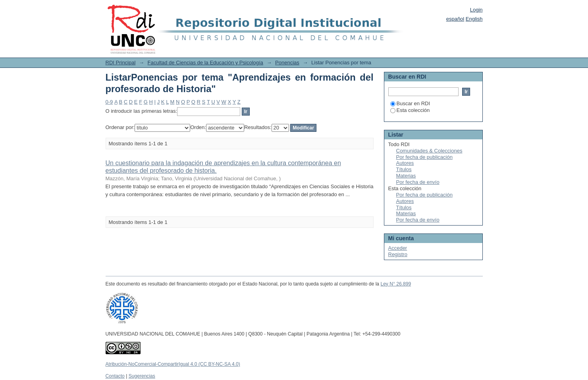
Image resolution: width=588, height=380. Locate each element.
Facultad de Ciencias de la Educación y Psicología (205, 63)
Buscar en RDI (410, 103)
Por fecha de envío (418, 182)
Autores (405, 163)
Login (476, 10)
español (455, 19)
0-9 (109, 102)
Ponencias (287, 63)
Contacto (115, 376)
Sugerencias (142, 376)
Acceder (398, 248)
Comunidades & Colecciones (429, 151)
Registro (398, 254)
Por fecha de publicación (424, 157)
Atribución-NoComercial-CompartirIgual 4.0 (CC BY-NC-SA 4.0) (173, 364)
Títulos (404, 169)
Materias (406, 176)
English (474, 19)
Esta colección (410, 110)
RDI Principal (121, 63)
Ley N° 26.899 (396, 284)
